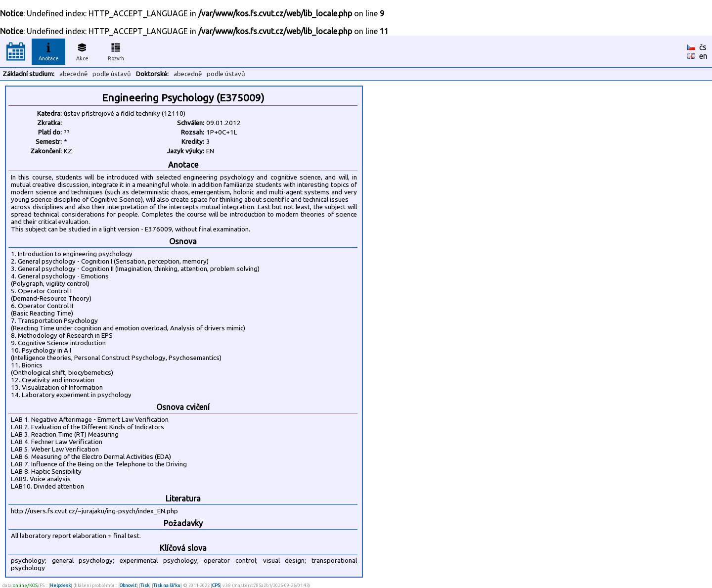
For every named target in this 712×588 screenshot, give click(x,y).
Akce (82, 50)
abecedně (73, 74)
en (703, 56)
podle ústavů (112, 74)
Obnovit (128, 585)
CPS (216, 585)
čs (703, 47)
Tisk (145, 585)
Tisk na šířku (167, 585)
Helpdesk (60, 585)
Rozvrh (116, 50)
